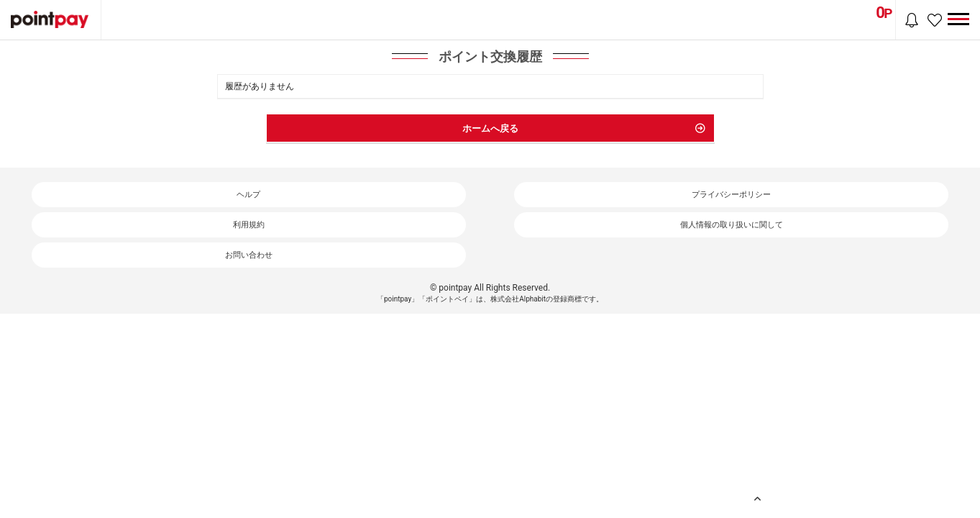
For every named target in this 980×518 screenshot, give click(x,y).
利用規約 (249, 225)
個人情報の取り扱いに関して (732, 225)
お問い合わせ (249, 255)
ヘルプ (248, 195)
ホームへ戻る (490, 128)
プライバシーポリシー (731, 195)
